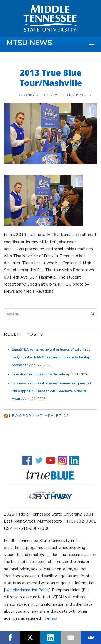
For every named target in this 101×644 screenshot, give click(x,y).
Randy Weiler (36, 95)
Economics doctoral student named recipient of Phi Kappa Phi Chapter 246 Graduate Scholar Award (51, 391)
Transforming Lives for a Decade (38, 374)
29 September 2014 (71, 95)
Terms (50, 618)
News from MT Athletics (39, 416)
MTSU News (29, 43)
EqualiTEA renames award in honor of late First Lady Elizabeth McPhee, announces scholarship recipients (51, 357)
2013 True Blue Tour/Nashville (51, 78)
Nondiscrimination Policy (27, 590)
